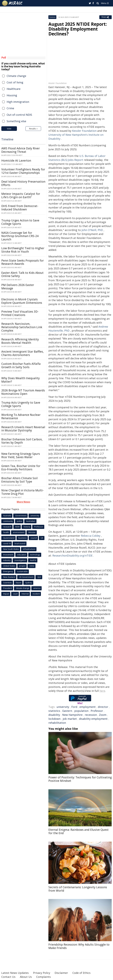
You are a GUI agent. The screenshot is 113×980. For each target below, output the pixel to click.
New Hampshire (72, 715)
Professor (97, 711)
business (23, 538)
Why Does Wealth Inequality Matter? (21, 380)
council (34, 538)
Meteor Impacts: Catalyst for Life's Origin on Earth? (21, 195)
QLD (39, 577)
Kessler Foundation (84, 131)
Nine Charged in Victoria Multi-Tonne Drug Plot (23, 492)
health (6, 532)
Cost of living (15, 82)
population (81, 711)
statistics (54, 711)
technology (35, 555)
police (20, 521)
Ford (74, 707)
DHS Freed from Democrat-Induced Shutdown (20, 208)
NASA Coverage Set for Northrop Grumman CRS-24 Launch (20, 236)
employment (88, 707)
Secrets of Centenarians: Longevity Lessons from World (78, 889)
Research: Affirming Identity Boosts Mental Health (20, 341)
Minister (32, 532)
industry (7, 560)
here (102, 691)
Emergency (8, 571)
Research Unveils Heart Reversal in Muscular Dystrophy (23, 429)
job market (70, 719)
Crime (10, 108)
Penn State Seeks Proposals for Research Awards (23, 262)
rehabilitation (57, 723)
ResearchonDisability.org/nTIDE (72, 556)
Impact (6, 594)
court (15, 594)
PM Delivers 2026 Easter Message (18, 287)
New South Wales (11, 549)
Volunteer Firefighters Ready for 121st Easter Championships (23, 171)
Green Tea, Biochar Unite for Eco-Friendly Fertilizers (21, 468)
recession (91, 715)
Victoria (27, 527)
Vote (9, 129)
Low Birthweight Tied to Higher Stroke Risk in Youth (23, 250)
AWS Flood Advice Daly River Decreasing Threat (21, 150)
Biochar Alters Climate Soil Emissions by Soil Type (19, 480)
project (22, 566)
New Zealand (9, 577)
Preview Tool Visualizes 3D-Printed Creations (20, 313)
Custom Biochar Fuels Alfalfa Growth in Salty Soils (21, 365)
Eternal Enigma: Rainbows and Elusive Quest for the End (78, 831)
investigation (20, 560)
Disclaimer (61, 973)
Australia (7, 516)
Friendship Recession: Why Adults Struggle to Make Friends (79, 946)
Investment (8, 555)
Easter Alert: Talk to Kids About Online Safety (22, 274)
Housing (12, 95)
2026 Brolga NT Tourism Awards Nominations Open (23, 392)
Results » (33, 129)
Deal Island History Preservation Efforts (23, 183)
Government (21, 516)
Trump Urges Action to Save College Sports (20, 222)
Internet (25, 594)
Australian (31, 521)
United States (9, 566)
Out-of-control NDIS (19, 115)
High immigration (18, 102)
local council (20, 543)
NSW (17, 527)
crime (32, 566)
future (19, 583)
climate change (23, 588)
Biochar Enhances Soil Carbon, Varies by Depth (22, 441)
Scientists (8, 583)
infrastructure (29, 549)
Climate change (16, 76)
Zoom (103, 715)
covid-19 (7, 543)
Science (52, 17)
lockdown (54, 719)
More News (23, 502)
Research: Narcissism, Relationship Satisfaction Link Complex (22, 327)
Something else (16, 121)
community (8, 521)
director (103, 707)
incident (36, 594)
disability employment (93, 719)
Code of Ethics (81, 973)
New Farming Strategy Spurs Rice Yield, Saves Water (21, 455)
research (7, 527)
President (8, 588)
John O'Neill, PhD (92, 230)
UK (42, 538)
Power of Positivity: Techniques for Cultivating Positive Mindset (80, 779)
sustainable (22, 571)
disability (54, 715)
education (22, 555)
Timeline (7, 139)
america (37, 588)
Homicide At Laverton (16, 161)
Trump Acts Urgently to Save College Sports (21, 404)
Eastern (67, 711)
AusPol (33, 560)
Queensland (9, 538)
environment (19, 532)
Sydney (29, 583)
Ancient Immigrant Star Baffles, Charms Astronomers (23, 353)
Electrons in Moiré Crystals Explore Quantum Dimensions (22, 301)
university (63, 707)
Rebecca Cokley (91, 536)
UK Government (26, 577)
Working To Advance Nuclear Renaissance (21, 416)
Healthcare (14, 89)
